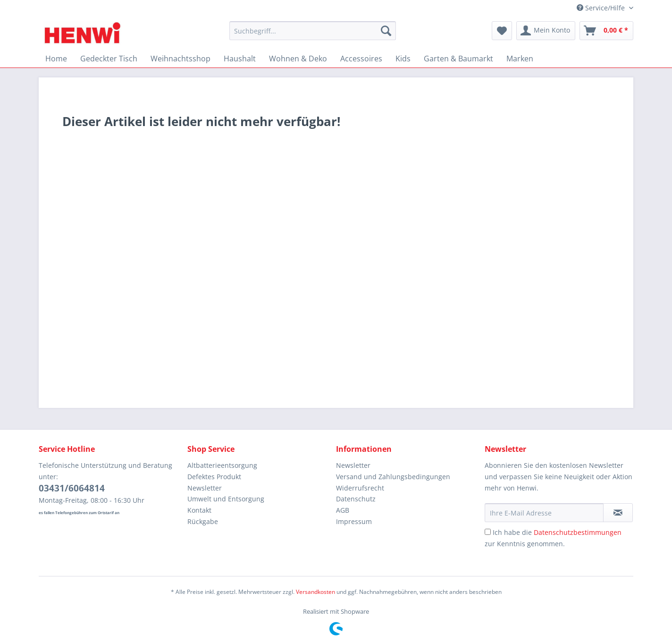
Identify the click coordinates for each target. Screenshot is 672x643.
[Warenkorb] (606, 31)
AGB (343, 510)
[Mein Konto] (546, 31)
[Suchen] (386, 31)
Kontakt (199, 510)
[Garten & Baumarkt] (458, 59)
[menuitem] (313, 35)
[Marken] (520, 59)
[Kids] (403, 59)
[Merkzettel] (502, 31)
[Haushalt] (240, 59)
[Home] (56, 59)
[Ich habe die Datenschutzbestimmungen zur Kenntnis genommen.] (488, 532)
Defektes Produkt (214, 477)
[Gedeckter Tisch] (109, 59)
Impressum (354, 521)
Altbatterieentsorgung (222, 465)
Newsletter (205, 488)
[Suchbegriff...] (313, 31)
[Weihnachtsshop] (181, 59)
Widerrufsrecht (360, 488)
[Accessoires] (361, 59)
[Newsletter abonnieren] (618, 513)
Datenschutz (356, 499)
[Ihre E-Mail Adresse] (544, 513)
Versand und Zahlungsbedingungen (393, 477)
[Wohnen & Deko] (298, 59)
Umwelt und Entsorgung (226, 499)
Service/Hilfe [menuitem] (602, 8)
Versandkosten (315, 592)
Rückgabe (203, 521)
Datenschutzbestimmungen (578, 532)
